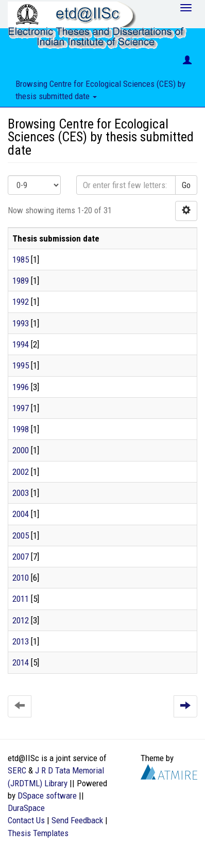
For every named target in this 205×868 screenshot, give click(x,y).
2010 (21, 578)
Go (186, 185)
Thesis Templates (38, 833)
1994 (21, 344)
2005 (21, 535)
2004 (21, 514)
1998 (21, 429)
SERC (17, 770)
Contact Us (26, 820)
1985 (21, 260)
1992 (21, 302)
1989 (21, 281)
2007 (21, 557)
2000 (21, 450)
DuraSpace (26, 808)
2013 (21, 641)
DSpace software (47, 796)
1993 (21, 323)
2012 (21, 620)
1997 (21, 408)
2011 (21, 599)
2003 (21, 493)
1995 (21, 365)
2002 (21, 472)
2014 (21, 662)
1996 (21, 387)
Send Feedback (77, 820)
